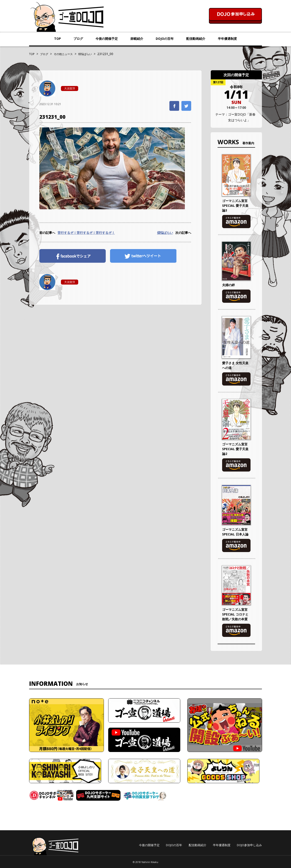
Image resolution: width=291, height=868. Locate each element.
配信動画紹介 (196, 39)
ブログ (78, 39)
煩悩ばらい (165, 233)
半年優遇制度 (227, 39)
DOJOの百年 (165, 39)
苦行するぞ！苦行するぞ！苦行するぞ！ (86, 233)
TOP (58, 39)
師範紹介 (137, 39)
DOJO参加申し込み (249, 845)
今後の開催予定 (107, 39)
